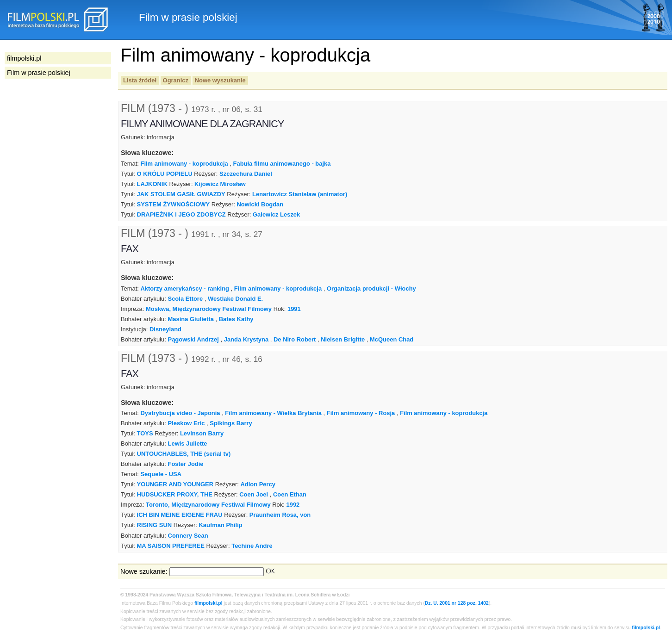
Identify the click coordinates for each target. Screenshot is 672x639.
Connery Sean (188, 536)
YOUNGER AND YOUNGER (175, 484)
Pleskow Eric (187, 423)
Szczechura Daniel (246, 174)
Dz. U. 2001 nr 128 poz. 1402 (457, 603)
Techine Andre (252, 546)
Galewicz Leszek (276, 214)
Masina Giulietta (191, 319)
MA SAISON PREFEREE (171, 546)
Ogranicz (176, 80)
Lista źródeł (140, 80)
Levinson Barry (202, 433)
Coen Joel (254, 494)
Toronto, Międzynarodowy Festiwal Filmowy (208, 505)
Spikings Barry (231, 423)
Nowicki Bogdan (260, 204)
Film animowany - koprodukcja (184, 164)
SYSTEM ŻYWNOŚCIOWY (174, 204)
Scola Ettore (186, 299)
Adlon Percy (258, 484)
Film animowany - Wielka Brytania (273, 413)
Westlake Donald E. (235, 299)
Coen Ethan (290, 494)
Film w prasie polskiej (39, 73)
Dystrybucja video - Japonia (180, 413)
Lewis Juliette (188, 444)
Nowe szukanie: (144, 571)
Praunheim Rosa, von (280, 515)
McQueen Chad (392, 339)
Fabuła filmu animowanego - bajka (282, 164)
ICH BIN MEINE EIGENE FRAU (180, 515)
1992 (293, 505)
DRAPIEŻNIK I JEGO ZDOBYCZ (181, 214)
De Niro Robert (295, 339)
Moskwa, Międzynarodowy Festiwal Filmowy (209, 309)
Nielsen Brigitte (343, 339)
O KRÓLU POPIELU (165, 174)
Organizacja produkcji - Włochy (371, 288)
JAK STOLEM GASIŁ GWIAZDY (181, 194)
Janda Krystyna (246, 339)
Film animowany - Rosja (361, 413)
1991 (294, 309)
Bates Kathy (236, 319)
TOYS (145, 433)
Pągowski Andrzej (193, 339)
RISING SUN (155, 525)
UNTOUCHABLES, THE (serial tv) (184, 454)
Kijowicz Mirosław (220, 184)
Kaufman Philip (220, 525)
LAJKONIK (152, 184)
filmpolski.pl (208, 603)
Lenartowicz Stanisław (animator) (300, 194)
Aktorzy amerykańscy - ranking (185, 288)
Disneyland (165, 329)
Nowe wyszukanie (220, 80)
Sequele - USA (161, 474)
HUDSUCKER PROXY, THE (175, 494)
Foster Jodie (186, 464)
